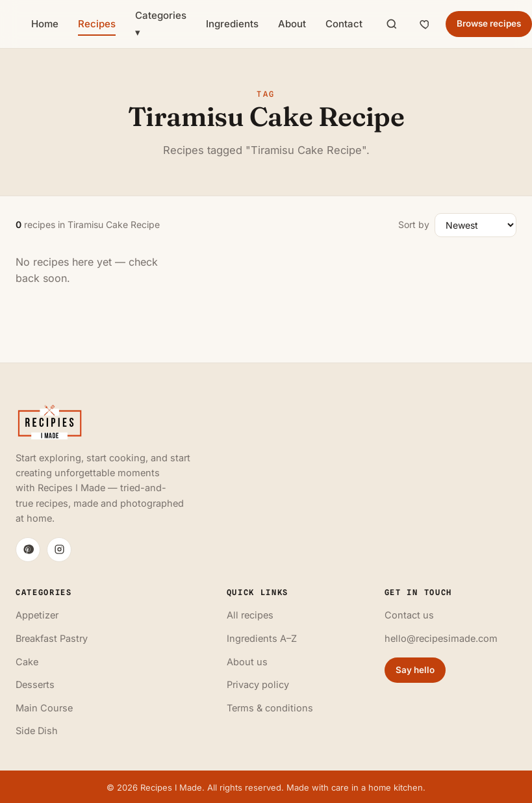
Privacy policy (258, 684)
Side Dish (37, 731)
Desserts (35, 684)
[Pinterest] (28, 550)
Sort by (414, 224)
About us (247, 662)
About (292, 24)
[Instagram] (59, 550)
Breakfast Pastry (52, 638)
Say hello (415, 670)
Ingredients (232, 24)
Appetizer (37, 615)
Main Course (44, 708)
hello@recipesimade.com (441, 638)
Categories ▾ (161, 24)
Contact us (409, 615)
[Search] (392, 24)
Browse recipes (489, 23)
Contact (344, 24)
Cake (27, 662)
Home (45, 24)
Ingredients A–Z (262, 638)
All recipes (250, 615)
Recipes (97, 24)
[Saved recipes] (425, 24)
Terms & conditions (270, 708)
